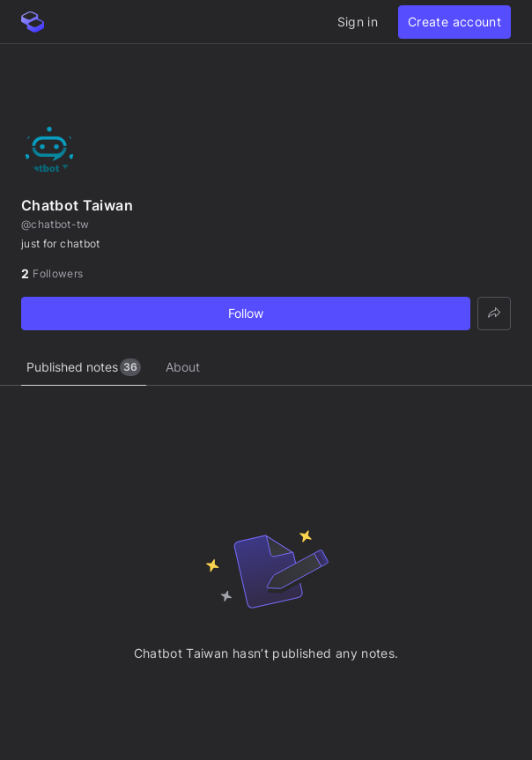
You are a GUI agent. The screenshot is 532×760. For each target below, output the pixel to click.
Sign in (358, 22)
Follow (246, 313)
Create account (454, 22)
